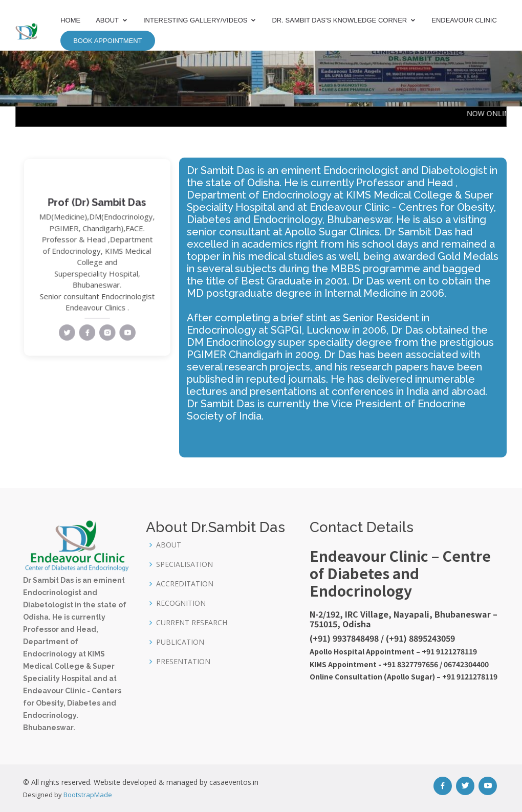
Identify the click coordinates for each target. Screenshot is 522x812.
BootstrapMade (88, 795)
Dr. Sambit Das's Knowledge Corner (339, 20)
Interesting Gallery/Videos (195, 20)
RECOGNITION (181, 603)
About (107, 20)
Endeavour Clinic (464, 20)
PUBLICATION (180, 642)
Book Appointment (107, 41)
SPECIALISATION (184, 564)
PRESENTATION (183, 662)
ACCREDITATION (185, 584)
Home (70, 20)
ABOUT (169, 545)
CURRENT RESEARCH (192, 623)
